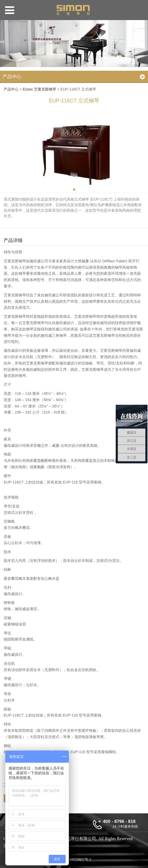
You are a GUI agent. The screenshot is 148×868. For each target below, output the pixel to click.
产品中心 (11, 89)
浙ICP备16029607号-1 (74, 859)
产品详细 (13, 240)
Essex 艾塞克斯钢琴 (39, 89)
